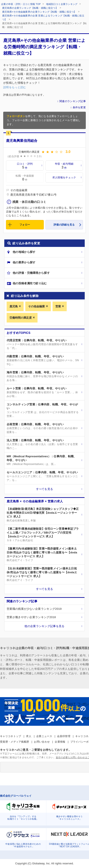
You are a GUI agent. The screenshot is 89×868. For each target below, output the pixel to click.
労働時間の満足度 (21, 318)
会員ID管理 (64, 736)
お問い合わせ (42, 742)
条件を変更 (79, 107)
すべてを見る (45, 489)
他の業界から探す (24, 262)
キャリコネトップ (11, 736)
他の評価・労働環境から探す (31, 273)
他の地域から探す (24, 252)
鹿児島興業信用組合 (22, 141)
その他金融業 (36, 306)
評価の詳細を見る (64, 225)
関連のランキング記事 (73, 101)
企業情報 (60, 742)
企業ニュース (44, 736)
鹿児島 (14, 306)
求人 (29, 736)
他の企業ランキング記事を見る (44, 626)
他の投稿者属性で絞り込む (30, 283)
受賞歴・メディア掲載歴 (14, 742)
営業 (58, 306)
